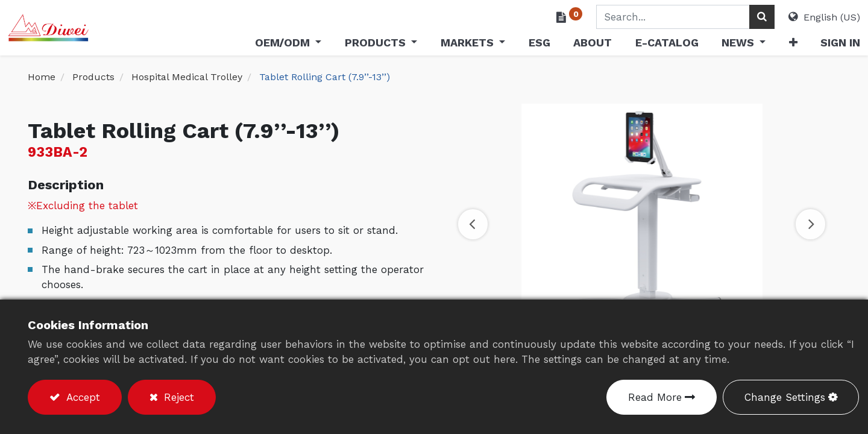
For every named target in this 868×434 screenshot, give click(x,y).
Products (93, 77)
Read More (655, 397)
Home (42, 77)
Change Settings (785, 397)
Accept (81, 397)
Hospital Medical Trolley (187, 77)
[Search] (742, 17)
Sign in (820, 42)
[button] (773, 45)
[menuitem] (519, 45)
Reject (177, 397)
